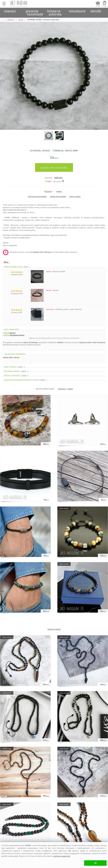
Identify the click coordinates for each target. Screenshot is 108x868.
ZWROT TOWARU (15, 367)
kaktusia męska (54, 629)
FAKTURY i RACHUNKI (16, 376)
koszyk (98, 6)
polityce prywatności (62, 856)
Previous (5, 72)
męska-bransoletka (58, 196)
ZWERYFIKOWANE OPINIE (17, 267)
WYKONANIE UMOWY (16, 371)
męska (59, 191)
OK (95, 863)
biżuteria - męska (65, 389)
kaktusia (58, 178)
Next (103, 72)
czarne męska (75, 196)
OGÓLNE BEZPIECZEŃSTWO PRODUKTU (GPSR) (26, 380)
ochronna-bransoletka (37, 196)
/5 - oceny (53, 181)
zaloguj (104, 6)
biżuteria (48, 191)
